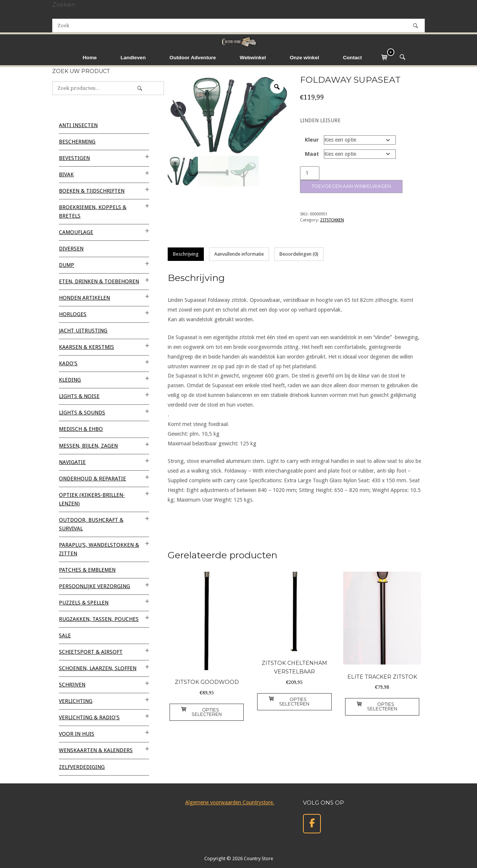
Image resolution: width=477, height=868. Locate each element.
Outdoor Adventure (193, 58)
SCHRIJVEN (72, 685)
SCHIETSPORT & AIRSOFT (91, 652)
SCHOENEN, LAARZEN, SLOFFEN (98, 668)
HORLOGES (73, 314)
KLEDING (70, 380)
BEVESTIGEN (74, 158)
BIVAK (66, 174)
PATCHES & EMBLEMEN (87, 570)
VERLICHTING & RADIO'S (89, 717)
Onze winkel (304, 58)
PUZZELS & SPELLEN (84, 603)
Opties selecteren (201, 712)
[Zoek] (416, 26)
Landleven (133, 58)
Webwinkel (253, 58)
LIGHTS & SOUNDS (82, 413)
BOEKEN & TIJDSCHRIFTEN (92, 191)
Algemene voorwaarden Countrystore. (230, 802)
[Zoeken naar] (238, 26)
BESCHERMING (77, 142)
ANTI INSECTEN (78, 125)
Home (90, 58)
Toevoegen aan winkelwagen (351, 186)
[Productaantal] (310, 173)
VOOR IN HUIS (77, 734)
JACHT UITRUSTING (83, 331)
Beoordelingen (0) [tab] (299, 254)
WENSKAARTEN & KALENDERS (96, 750)
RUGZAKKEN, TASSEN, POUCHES (99, 619)
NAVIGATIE (72, 462)
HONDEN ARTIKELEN (84, 298)
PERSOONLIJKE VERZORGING (94, 586)
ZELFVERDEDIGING (82, 767)
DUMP (67, 265)
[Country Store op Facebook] (312, 824)
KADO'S (68, 363)
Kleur (312, 140)
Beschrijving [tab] (186, 254)
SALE (65, 635)
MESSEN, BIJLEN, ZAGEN (88, 446)
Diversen (71, 249)
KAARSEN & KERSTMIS (86, 347)
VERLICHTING (76, 701)
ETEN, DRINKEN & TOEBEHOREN (99, 281)
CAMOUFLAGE (76, 232)
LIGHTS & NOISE (79, 396)
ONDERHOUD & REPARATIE (92, 479)
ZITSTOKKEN (332, 220)
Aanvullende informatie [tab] (239, 254)
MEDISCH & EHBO (81, 429)
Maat (312, 154)
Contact (352, 58)
